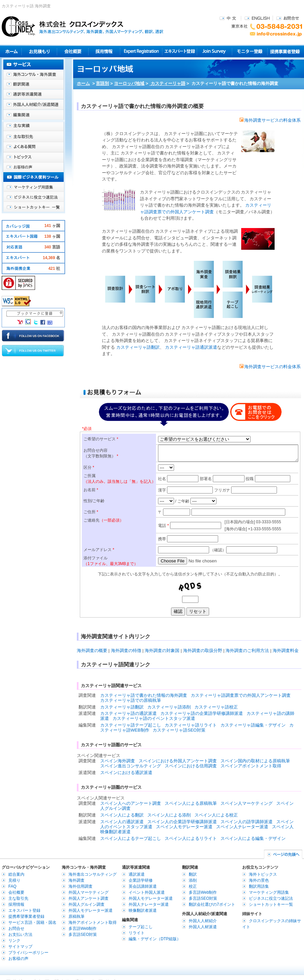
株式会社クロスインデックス (83, 26)
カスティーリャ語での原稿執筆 (131, 700)
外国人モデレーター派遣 (91, 910)
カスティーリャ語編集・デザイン (253, 725)
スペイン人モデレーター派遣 (184, 827)
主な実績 (33, 127)
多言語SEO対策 (83, 935)
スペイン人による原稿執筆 (191, 803)
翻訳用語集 (259, 886)
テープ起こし (141, 927)
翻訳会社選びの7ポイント (212, 904)
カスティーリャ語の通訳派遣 (128, 713)
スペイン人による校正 (216, 815)
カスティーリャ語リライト (191, 725)
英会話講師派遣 (143, 886)
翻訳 (193, 874)
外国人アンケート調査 (89, 898)
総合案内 (16, 874)
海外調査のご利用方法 (247, 650)
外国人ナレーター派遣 (149, 904)
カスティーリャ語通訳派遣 (191, 347)
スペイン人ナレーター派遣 (242, 827)
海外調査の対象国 (162, 650)
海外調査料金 (286, 650)
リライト (137, 933)
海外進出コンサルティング (93, 874)
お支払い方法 (20, 935)
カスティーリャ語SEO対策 (179, 730)
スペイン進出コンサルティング (131, 766)
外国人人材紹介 (203, 921)
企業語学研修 (141, 880)
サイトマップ (20, 947)
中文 (229, 18)
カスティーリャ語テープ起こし (131, 725)
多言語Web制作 (83, 929)
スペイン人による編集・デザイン (253, 838)
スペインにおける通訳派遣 (126, 773)
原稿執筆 (77, 916)
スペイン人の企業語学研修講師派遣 (182, 822)
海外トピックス (33, 157)
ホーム (83, 83)
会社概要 (73, 51)
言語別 (102, 83)
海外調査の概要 (92, 650)
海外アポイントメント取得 (93, 922)
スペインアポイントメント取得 (251, 766)
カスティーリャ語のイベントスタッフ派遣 (154, 718)
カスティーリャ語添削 (169, 707)
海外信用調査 (81, 886)
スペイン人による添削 (169, 815)
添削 (193, 880)
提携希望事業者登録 (26, 916)
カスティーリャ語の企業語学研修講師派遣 (202, 713)
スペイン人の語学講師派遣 (247, 822)
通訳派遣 (137, 874)
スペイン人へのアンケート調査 (131, 803)
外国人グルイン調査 (87, 904)
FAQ (12, 886)
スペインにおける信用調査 (191, 766)
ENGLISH (257, 18)
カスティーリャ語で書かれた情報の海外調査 (144, 695)
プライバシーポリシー (28, 953)
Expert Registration (141, 51)
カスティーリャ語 (167, 83)
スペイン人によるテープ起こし (131, 838)
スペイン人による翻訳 (122, 815)
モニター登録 (250, 51)
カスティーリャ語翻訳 (137, 347)
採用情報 (104, 51)
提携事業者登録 (285, 51)
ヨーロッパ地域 (129, 83)
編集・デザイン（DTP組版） (155, 939)
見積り (39, 51)
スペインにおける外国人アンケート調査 (178, 761)
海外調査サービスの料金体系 (270, 120)
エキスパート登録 (180, 51)
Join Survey (215, 51)
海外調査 (77, 880)
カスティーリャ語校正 (216, 707)
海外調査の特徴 (126, 650)
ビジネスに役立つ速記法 (33, 197)
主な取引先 (33, 137)
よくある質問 (33, 147)
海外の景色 (259, 880)
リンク (14, 941)
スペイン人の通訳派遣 (122, 822)
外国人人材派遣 (203, 927)
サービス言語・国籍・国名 (32, 922)
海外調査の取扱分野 (203, 650)
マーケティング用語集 (33, 187)
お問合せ (288, 18)
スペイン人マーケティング (247, 803)
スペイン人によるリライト (191, 838)
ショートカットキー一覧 (33, 207)
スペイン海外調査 (118, 761)
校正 (193, 886)
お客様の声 (33, 167)
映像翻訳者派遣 (143, 910)
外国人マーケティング (89, 892)
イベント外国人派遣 (147, 892)
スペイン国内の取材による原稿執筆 (255, 761)
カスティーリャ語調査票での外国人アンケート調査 (241, 695)
